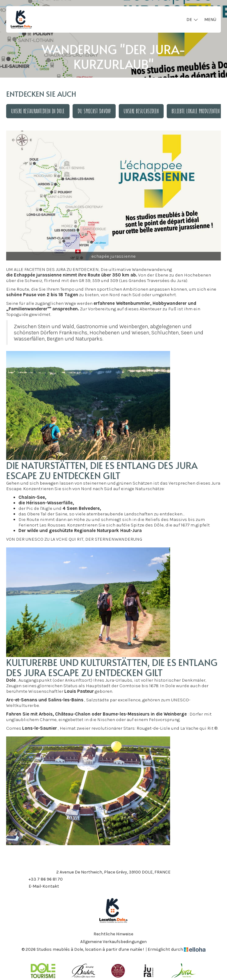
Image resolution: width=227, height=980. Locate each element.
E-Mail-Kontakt (40, 886)
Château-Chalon (73, 714)
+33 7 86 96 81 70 (42, 879)
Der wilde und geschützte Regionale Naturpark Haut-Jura (80, 530)
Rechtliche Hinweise (113, 934)
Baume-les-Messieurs (126, 714)
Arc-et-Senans (22, 700)
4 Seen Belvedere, (82, 508)
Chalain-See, (32, 497)
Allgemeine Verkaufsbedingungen (113, 942)
